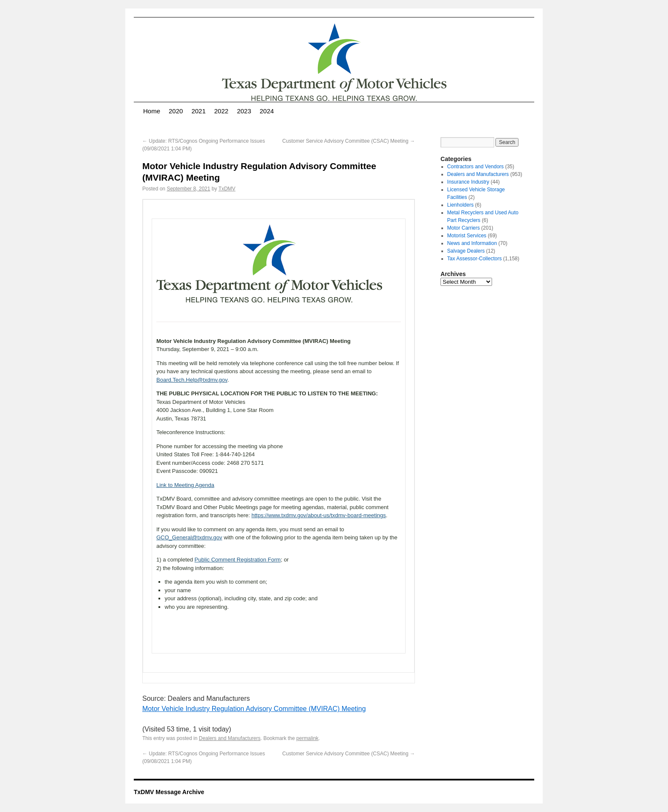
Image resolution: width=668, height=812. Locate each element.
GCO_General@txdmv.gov (189, 537)
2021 (198, 111)
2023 (244, 111)
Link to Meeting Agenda (185, 485)
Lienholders (461, 205)
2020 (176, 111)
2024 (267, 111)
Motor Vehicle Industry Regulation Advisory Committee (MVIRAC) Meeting (254, 709)
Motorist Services (467, 236)
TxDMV (227, 189)
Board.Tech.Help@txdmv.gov (192, 380)
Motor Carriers (464, 228)
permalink (308, 738)
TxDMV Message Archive (169, 792)
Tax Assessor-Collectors (475, 259)
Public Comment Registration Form (238, 560)
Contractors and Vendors (476, 167)
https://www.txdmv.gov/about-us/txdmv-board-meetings (319, 515)
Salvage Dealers (466, 251)
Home (152, 111)
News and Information (472, 243)
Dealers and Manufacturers (230, 738)
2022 (221, 111)
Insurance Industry (468, 182)
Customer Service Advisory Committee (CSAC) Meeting (349, 141)
